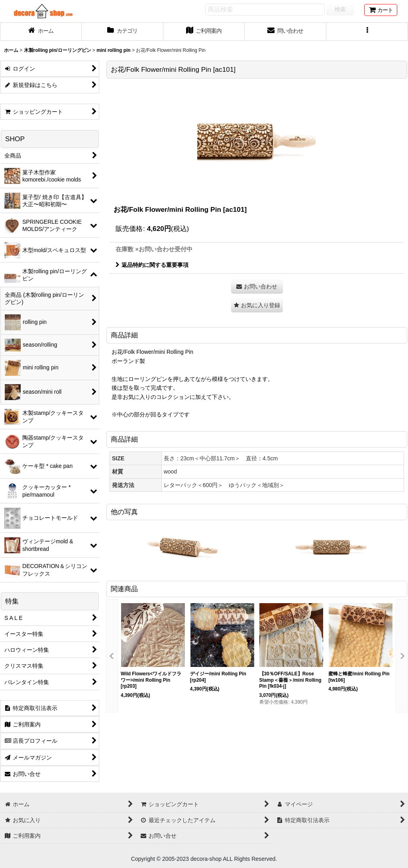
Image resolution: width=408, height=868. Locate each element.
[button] (367, 32)
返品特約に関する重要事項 (152, 265)
